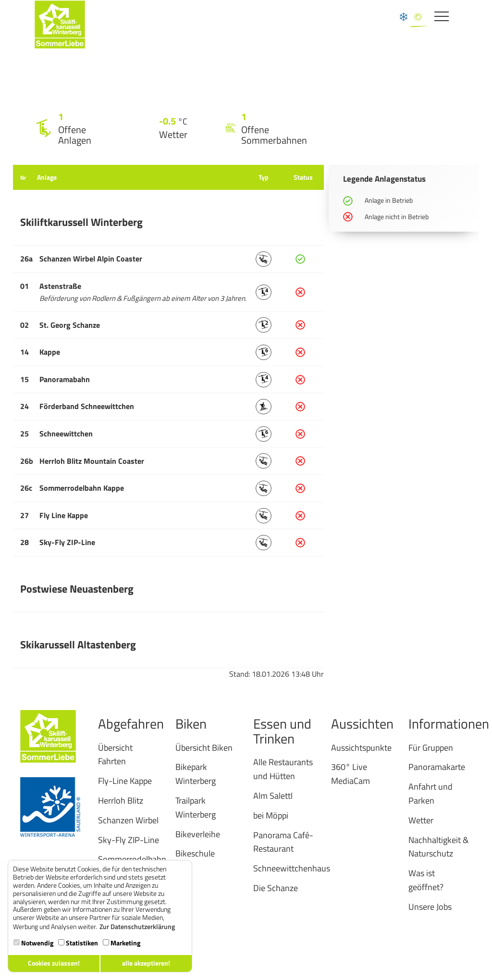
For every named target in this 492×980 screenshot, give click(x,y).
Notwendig (33, 943)
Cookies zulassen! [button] (54, 963)
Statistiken (78, 943)
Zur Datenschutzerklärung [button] (137, 927)
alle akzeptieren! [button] (146, 963)
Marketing (122, 943)
